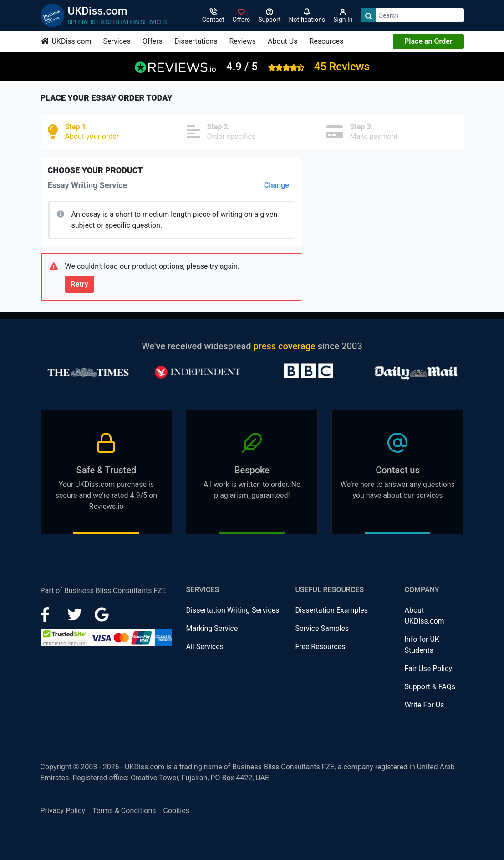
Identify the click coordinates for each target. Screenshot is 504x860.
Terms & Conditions (124, 811)
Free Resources (320, 647)
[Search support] (269, 15)
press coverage (285, 346)
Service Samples (322, 628)
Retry (80, 284)
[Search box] (420, 15)
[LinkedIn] (76, 614)
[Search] (368, 15)
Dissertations (196, 41)
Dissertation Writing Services (232, 610)
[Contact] (213, 15)
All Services (205, 647)
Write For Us (424, 705)
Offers (153, 41)
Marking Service (212, 628)
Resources (326, 41)
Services (117, 41)
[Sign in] (242, 15)
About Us (283, 41)
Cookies (176, 811)
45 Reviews (342, 67)
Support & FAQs (430, 687)
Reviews (242, 41)
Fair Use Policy (428, 668)
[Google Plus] (102, 614)
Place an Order (428, 41)
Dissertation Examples (331, 610)
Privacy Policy (63, 811)
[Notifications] (307, 15)
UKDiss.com (66, 41)
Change (277, 185)
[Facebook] (49, 614)
